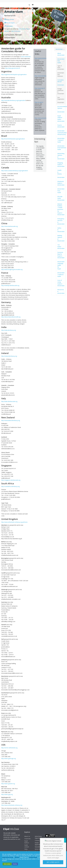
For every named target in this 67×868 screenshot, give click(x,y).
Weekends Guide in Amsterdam (61, 183)
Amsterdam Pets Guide (61, 191)
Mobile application (38, 844)
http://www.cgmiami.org (8, 784)
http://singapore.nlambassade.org (11, 480)
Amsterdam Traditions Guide (61, 274)
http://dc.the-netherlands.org (9, 748)
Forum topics (10, 23)
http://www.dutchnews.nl (42, 76)
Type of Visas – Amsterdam (61, 67)
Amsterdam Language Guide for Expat (61, 265)
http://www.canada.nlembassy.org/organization (15, 171)
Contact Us (38, 840)
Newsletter (38, 847)
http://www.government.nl (13, 68)
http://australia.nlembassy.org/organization (13, 100)
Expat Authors (27, 842)
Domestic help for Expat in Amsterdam (61, 255)
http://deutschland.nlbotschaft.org (11, 317)
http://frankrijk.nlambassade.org (10, 285)
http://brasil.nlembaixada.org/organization (13, 139)
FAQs (26, 849)
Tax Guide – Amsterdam (61, 247)
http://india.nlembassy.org (9, 330)
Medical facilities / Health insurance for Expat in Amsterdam (61, 209)
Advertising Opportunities (39, 837)
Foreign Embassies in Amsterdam (61, 91)
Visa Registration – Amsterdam (61, 100)
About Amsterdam (61, 54)
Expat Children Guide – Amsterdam (61, 118)
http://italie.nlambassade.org (9, 401)
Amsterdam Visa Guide (61, 61)
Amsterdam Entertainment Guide (62, 148)
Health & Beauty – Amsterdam (61, 174)
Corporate (27, 839)
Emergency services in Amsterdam (61, 221)
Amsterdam (59, 49)
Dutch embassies (26, 57)
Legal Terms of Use (8, 857)
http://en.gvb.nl (39, 102)
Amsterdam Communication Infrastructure (62, 133)
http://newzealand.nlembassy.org (11, 420)
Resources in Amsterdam (61, 291)
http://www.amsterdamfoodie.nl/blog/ (45, 118)
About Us (27, 836)
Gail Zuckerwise (16, 31)
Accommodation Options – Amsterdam (62, 109)
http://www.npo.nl (40, 88)
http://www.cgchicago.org (9, 758)
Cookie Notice (33, 857)
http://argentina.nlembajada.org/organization (14, 74)
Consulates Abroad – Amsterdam (61, 82)
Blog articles (9, 19)
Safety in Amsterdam (61, 230)
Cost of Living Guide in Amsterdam (61, 283)
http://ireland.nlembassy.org (9, 356)
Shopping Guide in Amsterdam (61, 165)
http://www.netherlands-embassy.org (12, 805)
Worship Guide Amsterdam (61, 198)
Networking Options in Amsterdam (61, 156)
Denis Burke (22, 29)
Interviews (9, 26)
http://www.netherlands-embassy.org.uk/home (14, 522)
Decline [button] (15, 864)
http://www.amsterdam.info (43, 58)
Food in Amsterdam (61, 126)
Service (17, 857)
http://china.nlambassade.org (9, 226)
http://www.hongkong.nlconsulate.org (12, 269)
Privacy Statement (58, 856)
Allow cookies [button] (7, 864)
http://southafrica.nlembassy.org (10, 486)
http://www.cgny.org (7, 794)
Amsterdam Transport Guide (61, 140)
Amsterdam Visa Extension (61, 74)
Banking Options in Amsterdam (61, 238)
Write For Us (39, 849)
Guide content (27, 846)
